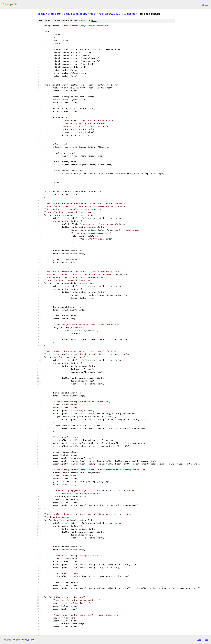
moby (84, 14)
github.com (71, 14)
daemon (132, 14)
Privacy (25, 640)
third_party (55, 14)
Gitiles (17, 640)
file (94, 21)
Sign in (205, 4)
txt (199, 640)
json (206, 640)
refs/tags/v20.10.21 (110, 14)
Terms (33, 640)
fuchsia (41, 14)
